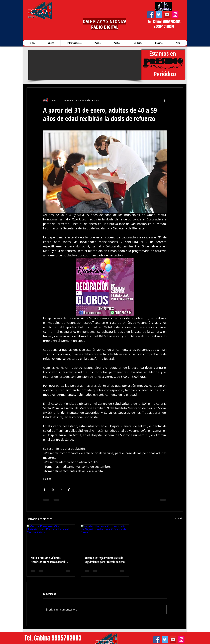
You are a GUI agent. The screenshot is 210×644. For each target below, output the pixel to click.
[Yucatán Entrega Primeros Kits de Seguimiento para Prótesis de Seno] (105, 538)
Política (47, 479)
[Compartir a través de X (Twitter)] (53, 489)
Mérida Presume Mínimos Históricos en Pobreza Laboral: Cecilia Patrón (48, 560)
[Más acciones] (165, 100)
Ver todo (178, 518)
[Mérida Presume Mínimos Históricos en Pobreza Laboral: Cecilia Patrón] (51, 538)
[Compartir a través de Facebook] (45, 489)
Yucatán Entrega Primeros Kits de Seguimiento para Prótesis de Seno (105, 560)
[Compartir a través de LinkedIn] (61, 489)
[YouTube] (167, 15)
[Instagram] (175, 15)
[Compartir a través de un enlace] (69, 489)
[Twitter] (159, 15)
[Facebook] (151, 15)
